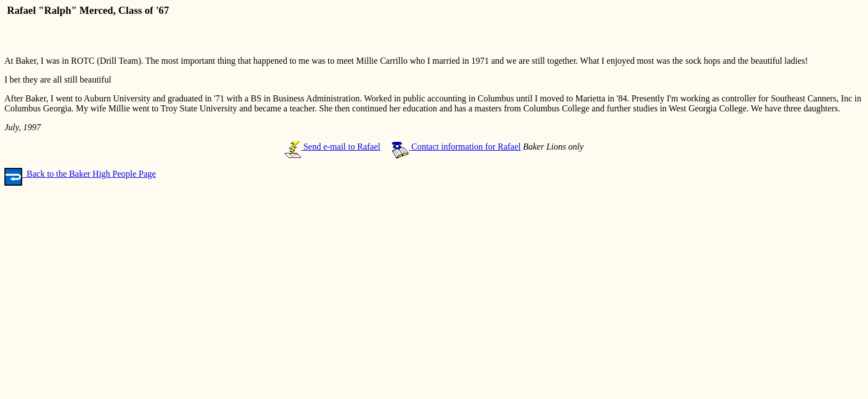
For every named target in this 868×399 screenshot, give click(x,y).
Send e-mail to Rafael (332, 147)
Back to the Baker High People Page (80, 174)
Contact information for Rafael (456, 147)
